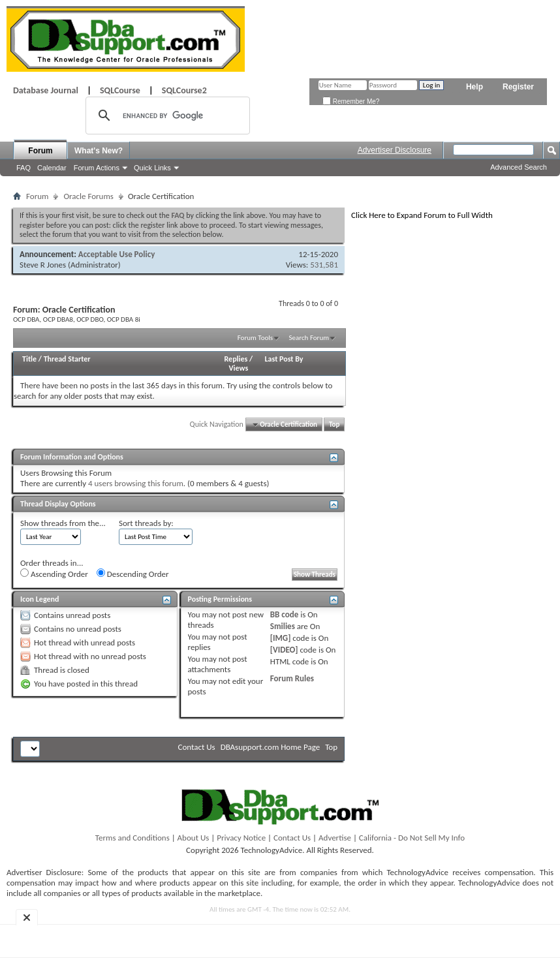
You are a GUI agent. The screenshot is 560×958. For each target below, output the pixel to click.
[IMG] (281, 638)
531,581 (324, 265)
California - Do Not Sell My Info (412, 838)
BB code (284, 614)
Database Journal (46, 90)
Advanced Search (519, 167)
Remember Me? (351, 101)
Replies (236, 359)
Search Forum (309, 338)
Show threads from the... (63, 523)
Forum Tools (255, 338)
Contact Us (197, 747)
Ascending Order (54, 574)
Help (474, 87)
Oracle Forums (88, 196)
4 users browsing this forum (136, 483)
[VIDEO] (284, 650)
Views (239, 368)
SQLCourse (120, 90)
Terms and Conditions (132, 838)
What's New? (99, 151)
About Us (194, 838)
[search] (166, 116)
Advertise (335, 838)
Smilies (283, 626)
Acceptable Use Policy (117, 254)
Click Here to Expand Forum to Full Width (422, 215)
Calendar (52, 168)
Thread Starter (67, 359)
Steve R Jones (43, 265)
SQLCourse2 (184, 90)
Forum (40, 151)
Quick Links (152, 168)
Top (334, 425)
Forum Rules (292, 678)
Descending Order (133, 574)
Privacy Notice (241, 838)
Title (29, 359)
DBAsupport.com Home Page (271, 747)
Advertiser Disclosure (395, 150)
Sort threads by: (146, 523)
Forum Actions (97, 168)
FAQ (23, 168)
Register (518, 87)
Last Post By (284, 359)
